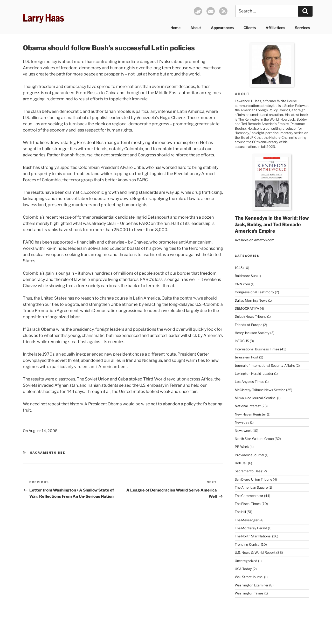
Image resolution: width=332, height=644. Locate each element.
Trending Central (247, 545)
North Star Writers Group (254, 439)
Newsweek (243, 431)
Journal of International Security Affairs (265, 366)
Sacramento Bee (48, 453)
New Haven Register (250, 414)
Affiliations (275, 28)
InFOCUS (242, 341)
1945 (239, 268)
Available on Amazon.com (255, 240)
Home (175, 28)
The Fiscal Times (248, 504)
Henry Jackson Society (252, 333)
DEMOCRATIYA (247, 309)
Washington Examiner (252, 585)
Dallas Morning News (251, 300)
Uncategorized (246, 561)
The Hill (240, 512)
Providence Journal (249, 455)
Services (302, 28)
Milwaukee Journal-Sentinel (255, 398)
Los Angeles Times (250, 382)
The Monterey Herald (251, 528)
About (196, 28)
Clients (250, 28)
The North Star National (253, 536)
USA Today (243, 569)
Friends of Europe (248, 325)
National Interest (248, 406)
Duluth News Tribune (251, 317)
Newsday (242, 422)
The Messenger (247, 520)
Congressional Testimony (254, 292)
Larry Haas (43, 18)
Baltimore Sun (246, 276)
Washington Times (249, 593)
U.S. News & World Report (255, 553)
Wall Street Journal (249, 577)
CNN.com (242, 284)
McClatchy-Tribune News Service (260, 390)
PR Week (242, 447)
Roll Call (241, 463)
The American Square (251, 487)
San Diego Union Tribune (253, 479)
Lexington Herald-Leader (254, 374)
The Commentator (249, 496)
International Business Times (257, 349)
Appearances (222, 28)
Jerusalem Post (247, 357)
